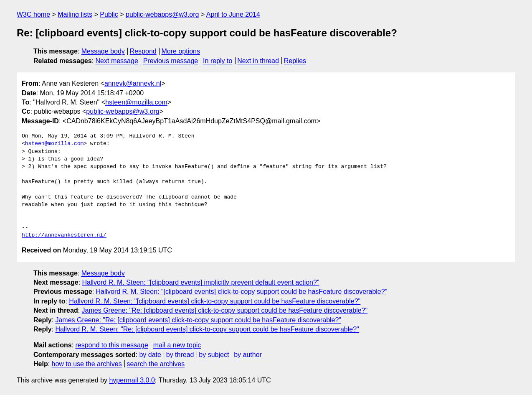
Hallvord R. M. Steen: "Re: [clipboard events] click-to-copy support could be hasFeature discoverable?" (207, 329)
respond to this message (111, 345)
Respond (143, 51)
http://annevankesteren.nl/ (64, 235)
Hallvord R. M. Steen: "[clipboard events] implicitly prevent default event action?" (201, 282)
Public (109, 14)
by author (248, 355)
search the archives (156, 364)
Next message (117, 61)
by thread (180, 355)
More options (181, 51)
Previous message (171, 61)
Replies (295, 61)
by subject (214, 355)
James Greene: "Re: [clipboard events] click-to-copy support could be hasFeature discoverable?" (225, 310)
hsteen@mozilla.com (136, 102)
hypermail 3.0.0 (132, 380)
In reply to (218, 61)
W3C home (33, 14)
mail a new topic (177, 345)
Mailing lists (75, 14)
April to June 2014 (233, 14)
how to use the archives (87, 364)
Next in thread (258, 61)
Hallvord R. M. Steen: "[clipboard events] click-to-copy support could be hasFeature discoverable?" (241, 292)
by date (150, 355)
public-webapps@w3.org (162, 14)
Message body (103, 51)
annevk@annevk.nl (133, 83)
